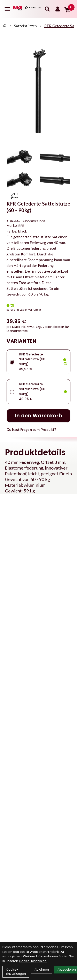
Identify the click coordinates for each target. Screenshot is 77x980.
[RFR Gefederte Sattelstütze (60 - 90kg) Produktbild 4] (55, 180)
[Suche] (47, 9)
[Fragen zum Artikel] (38, 429)
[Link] (7, 9)
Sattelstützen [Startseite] (25, 26)
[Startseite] (5, 26)
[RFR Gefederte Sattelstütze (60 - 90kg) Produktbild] (38, 91)
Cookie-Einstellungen (16, 972)
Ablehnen (42, 969)
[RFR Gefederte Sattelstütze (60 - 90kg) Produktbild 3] (22, 180)
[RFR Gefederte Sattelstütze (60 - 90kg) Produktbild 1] (22, 157)
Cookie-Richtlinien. (33, 961)
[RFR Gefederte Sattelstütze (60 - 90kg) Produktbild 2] (55, 157)
